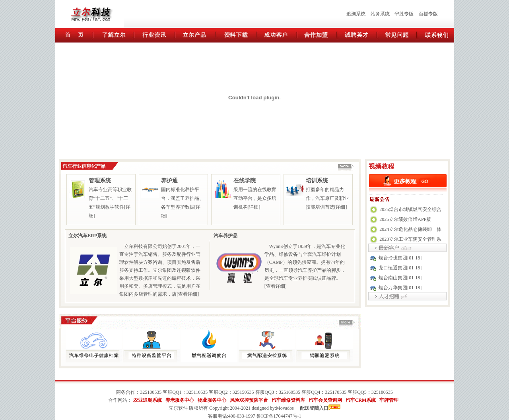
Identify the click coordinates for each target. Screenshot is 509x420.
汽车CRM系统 (361, 400)
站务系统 (380, 14)
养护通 (169, 181)
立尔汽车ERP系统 (87, 236)
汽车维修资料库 (288, 400)
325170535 (336, 392)
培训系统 (317, 181)
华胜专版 (404, 14)
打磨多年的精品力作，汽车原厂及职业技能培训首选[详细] (327, 198)
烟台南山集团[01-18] (400, 278)
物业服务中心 (212, 400)
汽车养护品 (225, 236)
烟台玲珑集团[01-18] (400, 258)
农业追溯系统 (148, 400)
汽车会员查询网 (325, 400)
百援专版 (428, 14)
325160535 (289, 392)
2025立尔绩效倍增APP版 (405, 219)
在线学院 (245, 181)
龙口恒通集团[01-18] (400, 268)
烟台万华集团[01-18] (400, 288)
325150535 (243, 392)
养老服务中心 (180, 400)
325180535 (382, 392)
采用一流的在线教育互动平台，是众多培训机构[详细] (255, 198)
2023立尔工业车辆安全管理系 (410, 239)
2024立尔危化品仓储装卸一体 (410, 229)
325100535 (151, 392)
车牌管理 (389, 400)
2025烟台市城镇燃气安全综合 (410, 209)
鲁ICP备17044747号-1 (279, 416)
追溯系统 (356, 14)
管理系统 (100, 181)
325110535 (197, 392)
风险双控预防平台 (249, 400)
